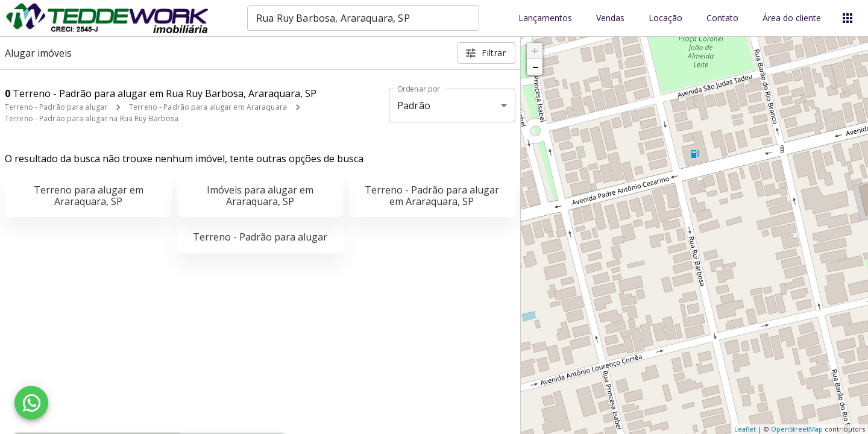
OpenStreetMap (797, 429)
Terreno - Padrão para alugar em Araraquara (208, 107)
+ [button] (535, 51)
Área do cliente (792, 18)
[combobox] (363, 18)
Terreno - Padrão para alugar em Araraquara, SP (432, 196)
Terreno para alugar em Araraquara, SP (89, 196)
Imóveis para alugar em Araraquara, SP (260, 196)
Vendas (610, 18)
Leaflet (745, 429)
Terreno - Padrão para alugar (56, 107)
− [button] (535, 67)
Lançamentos (545, 18)
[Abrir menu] (848, 18)
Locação (665, 18)
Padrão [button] (414, 105)
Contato (722, 18)
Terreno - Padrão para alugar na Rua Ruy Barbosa (92, 118)
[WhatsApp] (31, 403)
